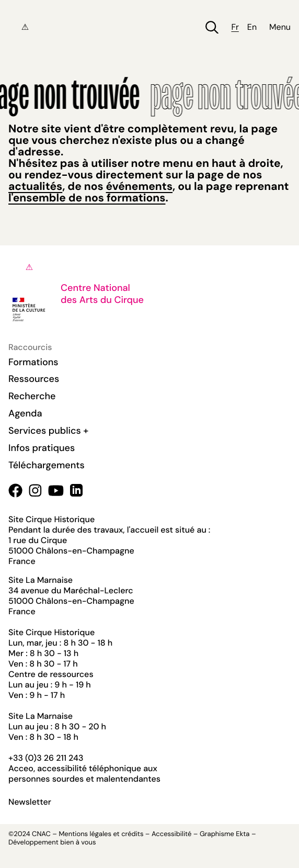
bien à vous (78, 843)
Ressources (34, 379)
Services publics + (48, 431)
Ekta (243, 834)
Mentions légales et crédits (101, 834)
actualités (35, 186)
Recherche (32, 396)
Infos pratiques (42, 448)
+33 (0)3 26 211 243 (46, 758)
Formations (33, 362)
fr (235, 27)
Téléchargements (47, 465)
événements (139, 186)
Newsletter (30, 802)
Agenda (25, 413)
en (252, 27)
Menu (280, 27)
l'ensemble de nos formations (87, 198)
